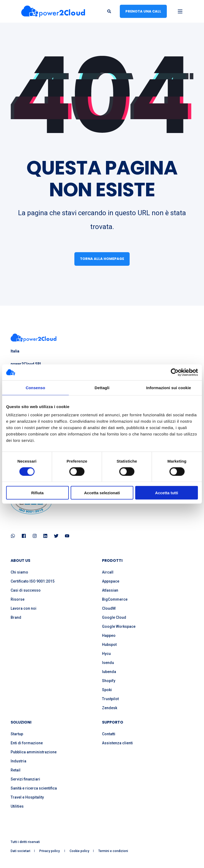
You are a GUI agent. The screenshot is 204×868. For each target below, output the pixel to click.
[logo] (34, 338)
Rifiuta (37, 493)
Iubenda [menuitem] (109, 672)
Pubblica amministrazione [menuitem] (34, 752)
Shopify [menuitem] (109, 681)
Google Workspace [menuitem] (119, 626)
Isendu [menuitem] (108, 663)
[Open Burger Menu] (180, 11)
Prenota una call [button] (143, 11)
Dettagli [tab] (102, 387)
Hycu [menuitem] (106, 654)
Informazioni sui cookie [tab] (169, 387)
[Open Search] (110, 11)
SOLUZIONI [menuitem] (21, 723)
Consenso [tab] (35, 387)
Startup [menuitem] (17, 734)
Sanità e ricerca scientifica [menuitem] (34, 788)
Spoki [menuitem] (107, 690)
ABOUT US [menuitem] (20, 561)
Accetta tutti (167, 493)
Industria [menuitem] (18, 761)
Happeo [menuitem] (109, 636)
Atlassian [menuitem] (110, 590)
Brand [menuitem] (16, 617)
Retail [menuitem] (16, 770)
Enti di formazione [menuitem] (27, 743)
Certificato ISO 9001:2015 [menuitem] (33, 581)
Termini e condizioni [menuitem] (113, 851)
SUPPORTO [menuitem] (113, 723)
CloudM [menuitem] (109, 608)
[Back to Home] (53, 11)
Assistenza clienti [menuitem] (117, 743)
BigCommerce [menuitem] (115, 599)
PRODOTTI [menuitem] (112, 561)
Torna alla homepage (102, 259)
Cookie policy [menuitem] (79, 851)
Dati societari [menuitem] (20, 851)
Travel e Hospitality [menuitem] (27, 797)
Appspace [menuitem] (111, 581)
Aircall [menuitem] (108, 572)
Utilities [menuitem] (17, 806)
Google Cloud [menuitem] (114, 617)
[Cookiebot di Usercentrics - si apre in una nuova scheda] (175, 372)
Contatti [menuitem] (109, 734)
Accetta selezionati (102, 493)
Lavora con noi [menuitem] (24, 608)
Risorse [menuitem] (18, 599)
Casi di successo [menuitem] (26, 590)
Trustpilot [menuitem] (110, 699)
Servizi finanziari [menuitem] (25, 779)
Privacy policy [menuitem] (50, 851)
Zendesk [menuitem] (110, 708)
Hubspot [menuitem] (109, 645)
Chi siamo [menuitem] (19, 572)
